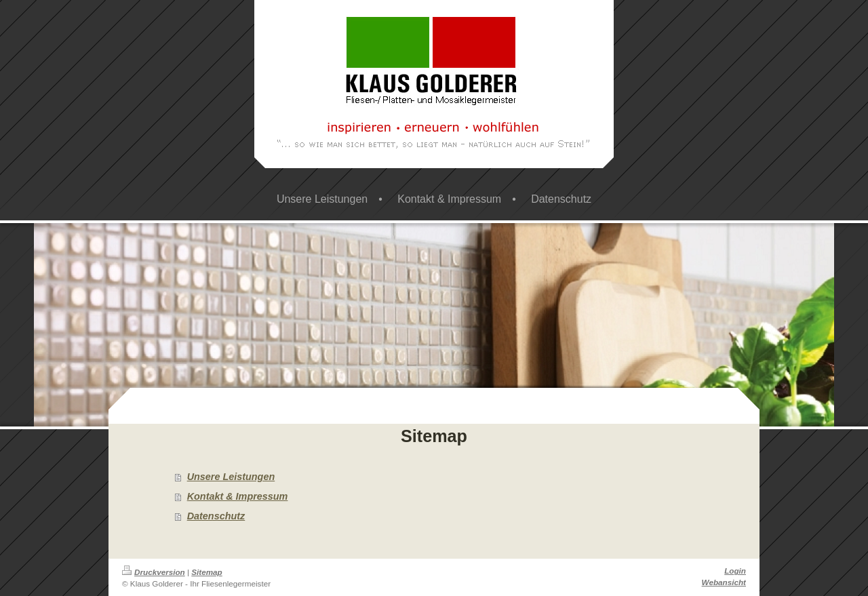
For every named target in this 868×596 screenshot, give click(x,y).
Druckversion (154, 572)
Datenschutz (216, 516)
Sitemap (206, 572)
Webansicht (724, 582)
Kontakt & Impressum (238, 496)
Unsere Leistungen (231, 477)
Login (735, 571)
